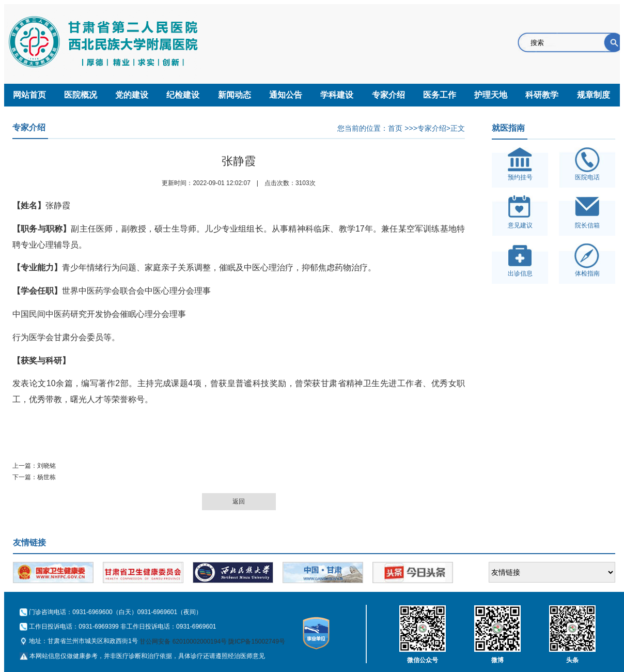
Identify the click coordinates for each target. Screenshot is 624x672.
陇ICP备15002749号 (256, 642)
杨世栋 (46, 477)
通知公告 (286, 95)
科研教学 (542, 95)
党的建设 (132, 95)
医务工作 (440, 95)
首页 (395, 128)
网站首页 (29, 95)
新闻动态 (235, 95)
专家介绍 (388, 95)
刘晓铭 (46, 466)
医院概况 (81, 95)
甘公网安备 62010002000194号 (183, 642)
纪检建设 (183, 95)
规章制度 (594, 95)
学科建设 (337, 95)
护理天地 (491, 95)
